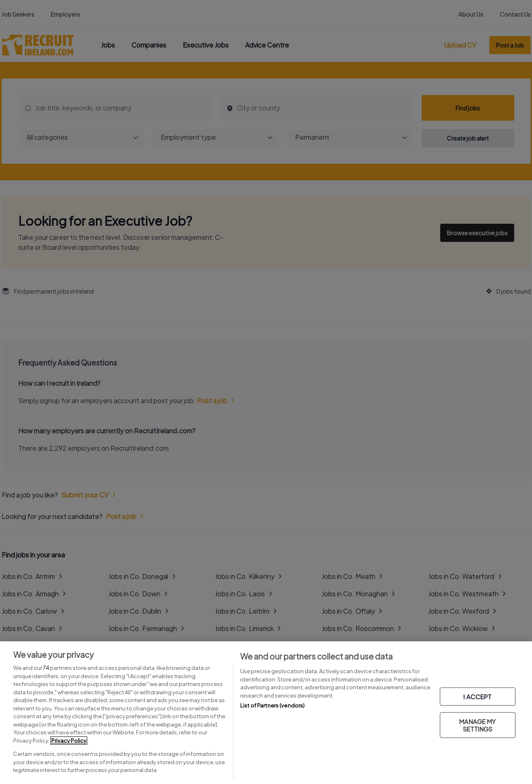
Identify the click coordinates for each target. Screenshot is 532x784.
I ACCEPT (477, 696)
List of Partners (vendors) (272, 705)
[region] (266, 713)
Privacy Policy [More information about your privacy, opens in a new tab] (69, 741)
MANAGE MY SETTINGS (477, 725)
